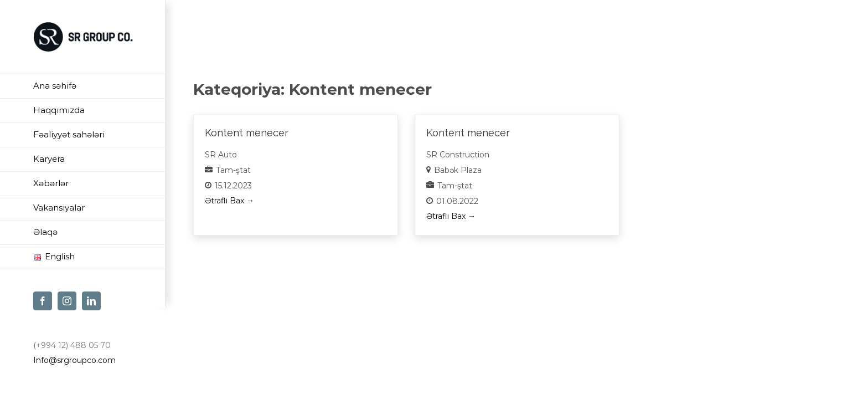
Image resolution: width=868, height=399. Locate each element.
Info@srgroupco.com (74, 360)
